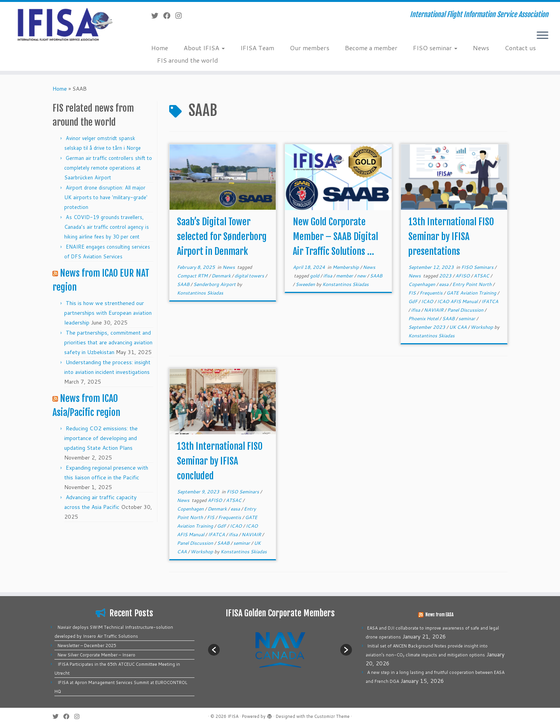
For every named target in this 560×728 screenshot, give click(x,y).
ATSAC (482, 276)
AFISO (463, 276)
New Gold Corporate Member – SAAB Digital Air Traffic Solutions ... (335, 237)
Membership (346, 267)
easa (444, 284)
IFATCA (490, 301)
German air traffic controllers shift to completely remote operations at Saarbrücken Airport (108, 168)
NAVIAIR (434, 310)
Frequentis (432, 293)
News (481, 48)
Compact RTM (193, 276)
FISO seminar (435, 48)
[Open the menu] (542, 36)
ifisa (328, 276)
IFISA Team (257, 48)
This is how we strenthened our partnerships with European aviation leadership (108, 313)
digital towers (250, 276)
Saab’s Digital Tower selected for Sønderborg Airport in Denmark (222, 237)
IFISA (233, 716)
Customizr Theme (332, 716)
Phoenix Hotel (424, 318)
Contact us (520, 48)
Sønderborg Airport (215, 284)
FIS (413, 293)
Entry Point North (472, 284)
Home (160, 48)
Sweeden (306, 284)
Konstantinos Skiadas (200, 293)
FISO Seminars (478, 267)
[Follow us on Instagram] (181, 16)
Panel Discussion (466, 310)
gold (315, 276)
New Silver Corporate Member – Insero (96, 655)
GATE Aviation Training (472, 293)
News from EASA (439, 615)
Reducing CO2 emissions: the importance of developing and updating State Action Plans (101, 438)
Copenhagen (422, 284)
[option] (280, 650)
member (345, 276)
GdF (413, 301)
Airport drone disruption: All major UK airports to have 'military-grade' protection (106, 197)
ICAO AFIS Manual (458, 301)
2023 (446, 276)
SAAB (184, 284)
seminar (467, 318)
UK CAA (458, 327)
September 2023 (427, 327)
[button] (214, 650)
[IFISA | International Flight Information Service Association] (65, 24)
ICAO (428, 301)
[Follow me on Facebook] (169, 16)
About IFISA (204, 48)
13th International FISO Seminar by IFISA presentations (451, 237)
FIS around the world (188, 60)
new (362, 276)
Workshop (482, 327)
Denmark (222, 276)
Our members (310, 48)
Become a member (371, 48)
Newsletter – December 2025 (87, 646)
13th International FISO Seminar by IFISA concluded (220, 461)
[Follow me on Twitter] (157, 16)
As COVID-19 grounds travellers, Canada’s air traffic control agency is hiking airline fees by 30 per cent (107, 227)
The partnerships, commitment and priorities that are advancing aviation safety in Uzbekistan (108, 342)
